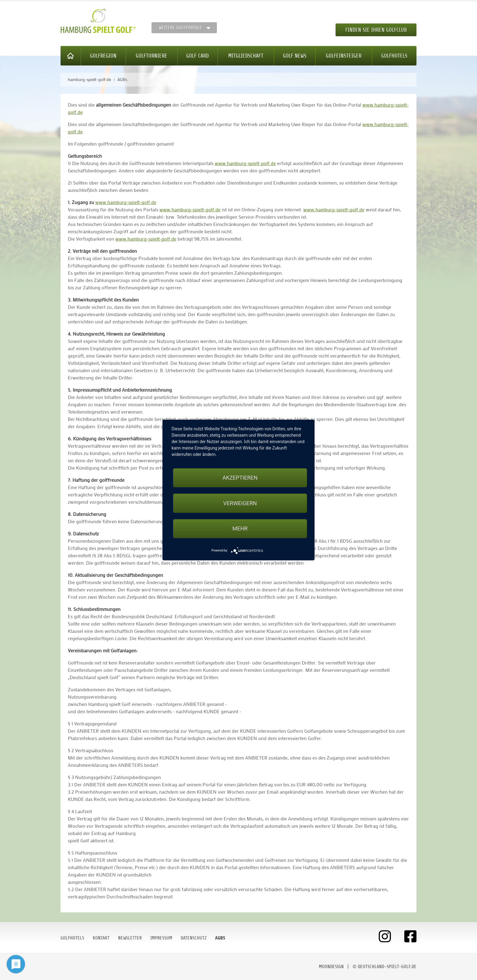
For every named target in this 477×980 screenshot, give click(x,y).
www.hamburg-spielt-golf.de (245, 163)
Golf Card (197, 56)
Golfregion (103, 56)
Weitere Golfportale (180, 28)
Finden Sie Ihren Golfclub (376, 30)
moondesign (331, 967)
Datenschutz (194, 938)
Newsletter (130, 938)
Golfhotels (394, 56)
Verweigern (240, 503)
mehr (240, 529)
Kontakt (101, 938)
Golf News (295, 56)
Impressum (161, 938)
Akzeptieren (240, 478)
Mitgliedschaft (246, 56)
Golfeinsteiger (344, 56)
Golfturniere (151, 56)
